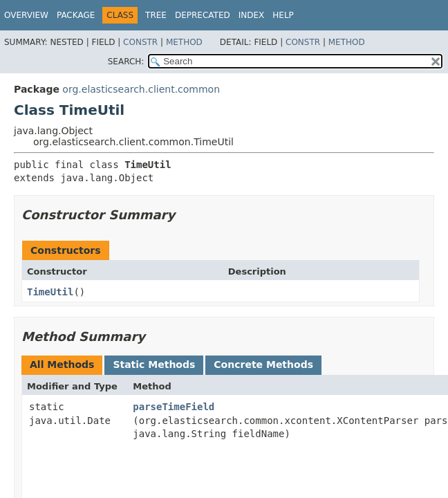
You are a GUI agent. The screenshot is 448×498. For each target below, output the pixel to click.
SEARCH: (126, 62)
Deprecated (203, 15)
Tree (156, 15)
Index (252, 15)
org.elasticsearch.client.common (141, 89)
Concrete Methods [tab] (263, 365)
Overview (26, 15)
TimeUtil (50, 292)
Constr (140, 42)
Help (283, 15)
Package (76, 15)
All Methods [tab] (62, 365)
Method (184, 42)
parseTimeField (174, 407)
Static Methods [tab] (154, 365)
